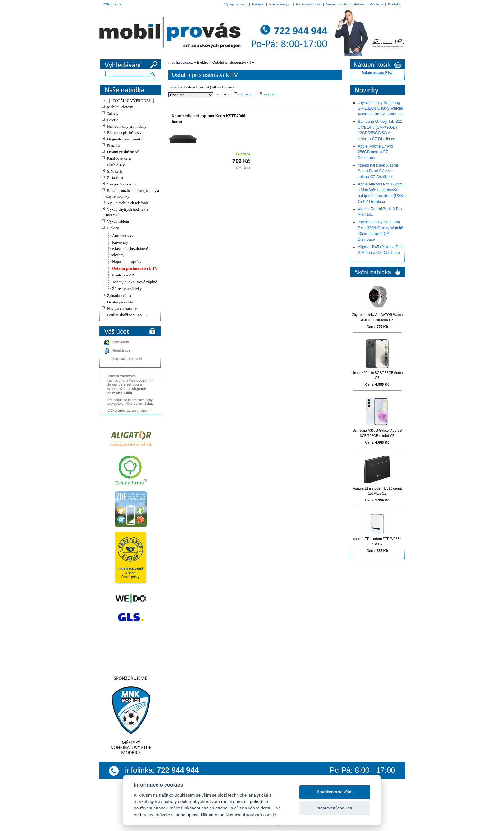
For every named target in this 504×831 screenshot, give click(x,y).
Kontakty (395, 4)
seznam (268, 94)
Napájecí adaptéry (127, 262)
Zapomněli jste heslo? (128, 359)
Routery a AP (123, 275)
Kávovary (120, 242)
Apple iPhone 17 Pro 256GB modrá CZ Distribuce (375, 152)
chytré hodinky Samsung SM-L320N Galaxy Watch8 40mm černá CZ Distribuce (381, 108)
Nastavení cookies (335, 808)
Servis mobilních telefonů (345, 4)
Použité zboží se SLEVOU (128, 315)
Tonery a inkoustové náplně (135, 282)
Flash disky (116, 165)
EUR (118, 4)
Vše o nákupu (280, 4)
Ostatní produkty (120, 302)
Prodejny (377, 4)
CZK (106, 4)
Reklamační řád (308, 4)
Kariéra (258, 4)
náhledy (243, 94)
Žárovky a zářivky (127, 289)
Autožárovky (123, 236)
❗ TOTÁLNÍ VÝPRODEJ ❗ (131, 101)
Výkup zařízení (236, 4)
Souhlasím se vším (335, 792)
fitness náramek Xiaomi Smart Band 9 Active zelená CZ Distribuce (378, 171)
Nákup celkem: (377, 72)
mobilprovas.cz (181, 62)
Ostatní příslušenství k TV (135, 268)
